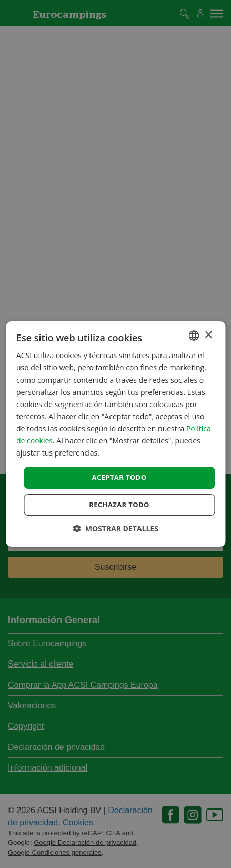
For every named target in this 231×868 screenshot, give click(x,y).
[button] (115, 529)
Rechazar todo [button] (119, 505)
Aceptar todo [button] (119, 477)
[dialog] (115, 434)
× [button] (208, 335)
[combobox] (194, 336)
